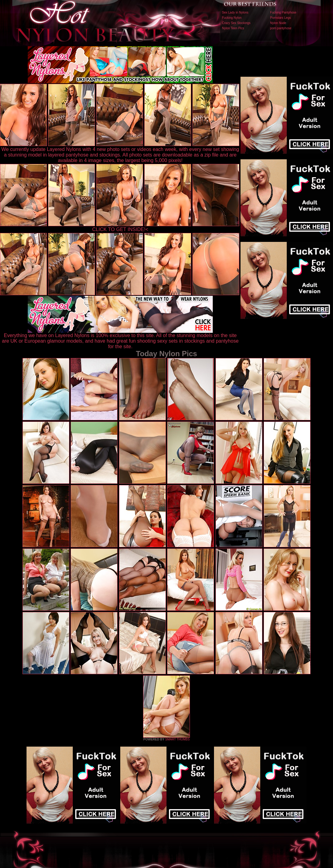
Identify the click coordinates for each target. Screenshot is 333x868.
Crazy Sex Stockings (236, 23)
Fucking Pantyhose (283, 12)
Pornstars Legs (280, 18)
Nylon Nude (278, 23)
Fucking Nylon (232, 18)
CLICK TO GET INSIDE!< (120, 229)
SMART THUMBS (177, 739)
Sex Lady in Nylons (235, 12)
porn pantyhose (281, 28)
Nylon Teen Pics (233, 28)
